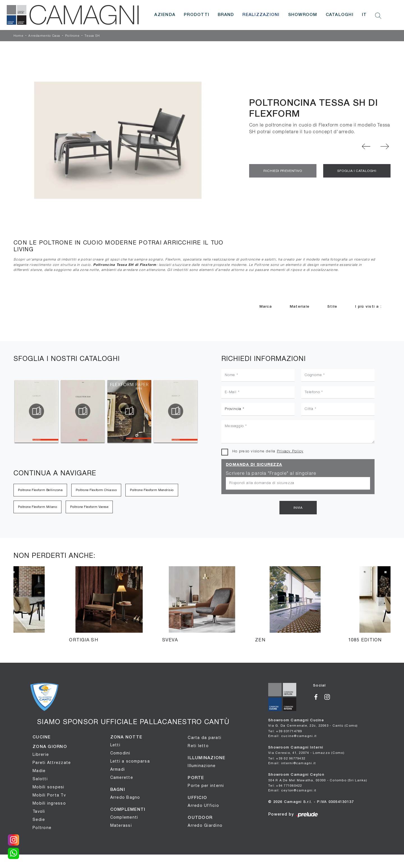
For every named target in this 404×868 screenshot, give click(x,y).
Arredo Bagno (125, 797)
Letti (115, 745)
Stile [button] (332, 307)
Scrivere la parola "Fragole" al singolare (271, 474)
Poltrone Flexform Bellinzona (40, 490)
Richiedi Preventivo (283, 171)
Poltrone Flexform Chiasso (96, 490)
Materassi (121, 825)
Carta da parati (205, 738)
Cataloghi (340, 15)
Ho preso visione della (268, 451)
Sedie (39, 819)
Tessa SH (92, 36)
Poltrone (72, 36)
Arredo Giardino (205, 825)
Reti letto (198, 746)
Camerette (122, 777)
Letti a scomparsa (130, 761)
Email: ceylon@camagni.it (292, 790)
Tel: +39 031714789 (285, 731)
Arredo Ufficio (203, 805)
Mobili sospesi (49, 787)
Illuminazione (202, 766)
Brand (226, 15)
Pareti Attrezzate (52, 763)
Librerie (41, 754)
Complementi (124, 817)
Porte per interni (206, 786)
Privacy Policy (290, 451)
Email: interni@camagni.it (292, 763)
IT (364, 15)
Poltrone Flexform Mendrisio (152, 490)
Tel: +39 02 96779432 (287, 758)
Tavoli (39, 811)
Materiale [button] (300, 307)
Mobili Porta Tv (49, 795)
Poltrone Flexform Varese (89, 507)
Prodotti (197, 15)
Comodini (120, 753)
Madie (39, 771)
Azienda (165, 15)
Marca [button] (266, 307)
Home (19, 36)
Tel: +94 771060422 (285, 785)
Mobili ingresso (49, 803)
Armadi (118, 769)
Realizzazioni (261, 15)
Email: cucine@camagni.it (292, 736)
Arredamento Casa (44, 36)
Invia (298, 508)
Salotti (40, 779)
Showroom (303, 15)
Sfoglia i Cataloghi (357, 171)
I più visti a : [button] (368, 307)
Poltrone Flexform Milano (37, 507)
